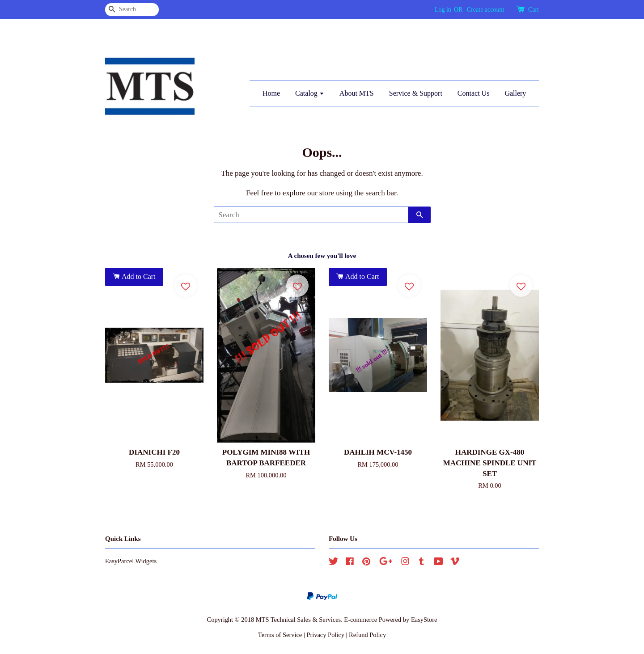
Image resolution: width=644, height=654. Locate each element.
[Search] (132, 10)
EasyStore (424, 620)
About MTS (357, 93)
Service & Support (416, 93)
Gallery (515, 93)
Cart (534, 10)
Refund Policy (367, 635)
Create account (486, 10)
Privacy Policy (325, 635)
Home (271, 93)
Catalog (310, 93)
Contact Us (474, 93)
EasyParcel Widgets (131, 561)
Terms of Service (280, 635)
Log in (443, 10)
